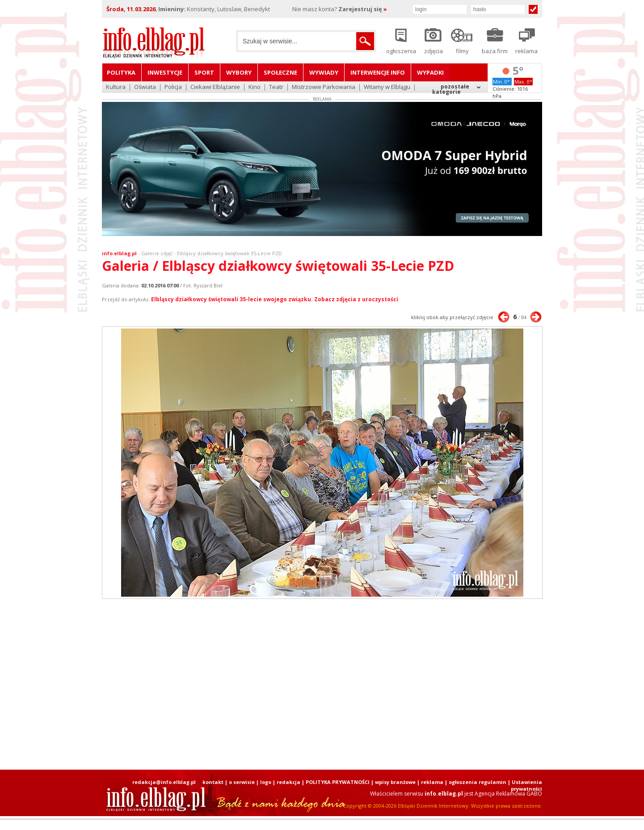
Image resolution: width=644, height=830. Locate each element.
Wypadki (430, 72)
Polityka (121, 72)
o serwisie (242, 782)
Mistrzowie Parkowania (324, 87)
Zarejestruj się (363, 9)
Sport (204, 72)
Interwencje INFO (378, 72)
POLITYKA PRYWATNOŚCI (338, 782)
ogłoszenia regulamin (478, 782)
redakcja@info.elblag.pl (164, 782)
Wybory (239, 72)
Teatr (276, 87)
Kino (255, 87)
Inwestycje (165, 72)
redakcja (288, 782)
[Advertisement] (322, 684)
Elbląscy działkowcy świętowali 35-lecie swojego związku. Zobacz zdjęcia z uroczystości (275, 299)
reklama (432, 782)
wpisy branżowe (395, 782)
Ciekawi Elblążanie (215, 87)
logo (266, 782)
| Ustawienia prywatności (525, 785)
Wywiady (324, 72)
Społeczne (280, 72)
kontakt (213, 782)
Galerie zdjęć (157, 253)
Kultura (116, 87)
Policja (173, 87)
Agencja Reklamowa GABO (508, 794)
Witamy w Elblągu (387, 87)
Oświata (145, 87)
